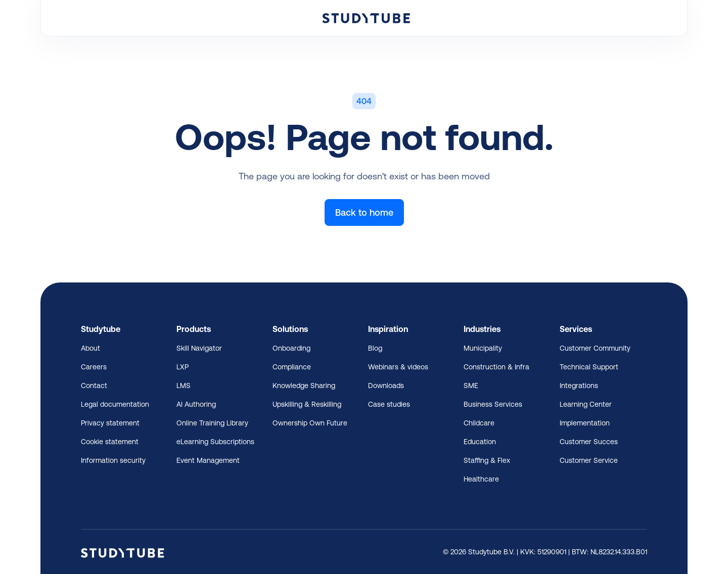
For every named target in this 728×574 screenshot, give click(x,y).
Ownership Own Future (310, 423)
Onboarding (291, 348)
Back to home (364, 212)
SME (471, 386)
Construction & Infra (496, 367)
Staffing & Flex (487, 460)
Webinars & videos (398, 367)
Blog (375, 348)
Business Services (493, 404)
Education (480, 442)
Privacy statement (110, 423)
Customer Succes (589, 442)
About (90, 348)
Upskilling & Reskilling (307, 404)
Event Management (208, 460)
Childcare (479, 423)
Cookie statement (110, 442)
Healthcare (481, 479)
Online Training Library (212, 423)
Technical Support (589, 367)
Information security (113, 460)
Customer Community (595, 348)
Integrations (579, 386)
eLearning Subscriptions (215, 442)
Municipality (483, 348)
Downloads (386, 386)
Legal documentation (115, 404)
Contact (94, 386)
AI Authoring (196, 404)
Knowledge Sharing (304, 386)
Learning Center (586, 404)
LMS (184, 386)
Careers (94, 367)
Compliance (292, 367)
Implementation (585, 423)
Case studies (389, 404)
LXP (183, 367)
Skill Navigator (199, 348)
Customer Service (589, 460)
